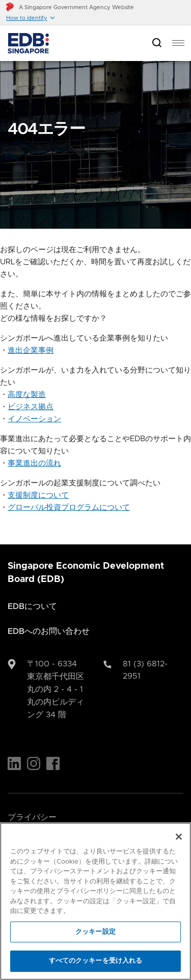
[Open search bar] (157, 43)
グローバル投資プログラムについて (69, 508)
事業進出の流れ (34, 463)
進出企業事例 (31, 350)
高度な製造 (27, 395)
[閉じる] (179, 837)
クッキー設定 (95, 932)
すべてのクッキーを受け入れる (96, 961)
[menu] (178, 43)
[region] (95, 901)
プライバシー (32, 817)
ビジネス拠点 (31, 407)
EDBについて (32, 606)
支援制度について (38, 495)
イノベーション (34, 419)
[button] (31, 18)
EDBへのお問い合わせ (49, 631)
